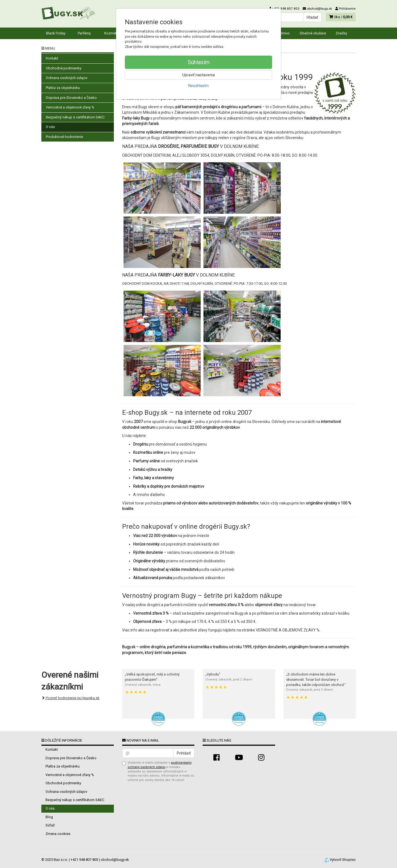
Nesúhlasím (198, 86)
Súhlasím (199, 62)
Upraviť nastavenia (198, 75)
